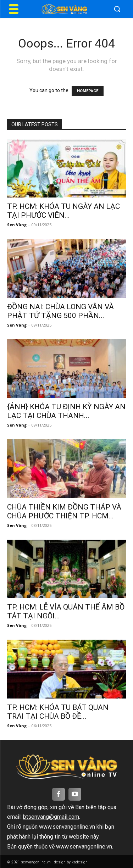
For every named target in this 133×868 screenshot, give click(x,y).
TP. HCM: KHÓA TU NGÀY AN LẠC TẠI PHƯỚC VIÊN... (63, 211)
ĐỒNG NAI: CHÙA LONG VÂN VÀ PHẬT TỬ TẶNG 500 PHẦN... (60, 311)
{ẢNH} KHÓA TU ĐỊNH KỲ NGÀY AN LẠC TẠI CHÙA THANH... (66, 411)
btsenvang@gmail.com (51, 817)
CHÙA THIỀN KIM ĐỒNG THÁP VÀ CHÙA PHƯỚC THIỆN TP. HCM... (64, 511)
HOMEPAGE (88, 91)
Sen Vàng (17, 225)
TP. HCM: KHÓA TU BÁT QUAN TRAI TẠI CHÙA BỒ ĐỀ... (58, 712)
